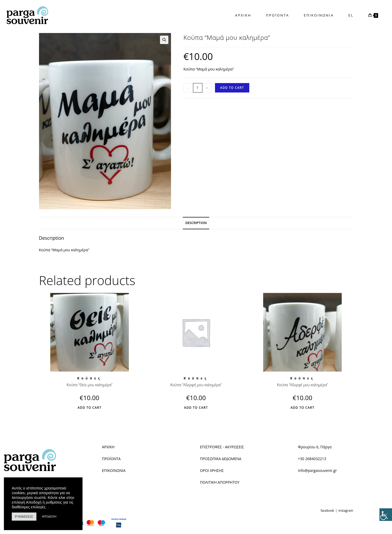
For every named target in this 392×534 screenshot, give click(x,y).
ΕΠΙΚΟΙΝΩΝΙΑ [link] (114, 470)
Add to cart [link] (232, 88)
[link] (386, 515)
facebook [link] (327, 511)
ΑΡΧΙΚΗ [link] (108, 447)
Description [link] (196, 223)
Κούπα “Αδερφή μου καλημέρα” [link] (196, 385)
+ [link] (207, 88)
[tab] (196, 223)
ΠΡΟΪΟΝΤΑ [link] (111, 459)
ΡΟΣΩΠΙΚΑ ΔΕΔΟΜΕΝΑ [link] (222, 459)
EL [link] (351, 15)
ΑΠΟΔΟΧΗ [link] (49, 516)
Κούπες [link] (90, 378)
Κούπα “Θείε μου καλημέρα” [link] (89, 385)
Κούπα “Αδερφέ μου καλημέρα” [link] (302, 385)
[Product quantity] (198, 88)
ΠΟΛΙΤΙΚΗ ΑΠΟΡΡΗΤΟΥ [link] (220, 482)
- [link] (188, 88)
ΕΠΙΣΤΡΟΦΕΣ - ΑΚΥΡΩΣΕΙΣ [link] (222, 447)
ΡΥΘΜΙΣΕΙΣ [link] (24, 517)
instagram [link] (346, 511)
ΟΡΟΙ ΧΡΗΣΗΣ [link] (212, 470)
